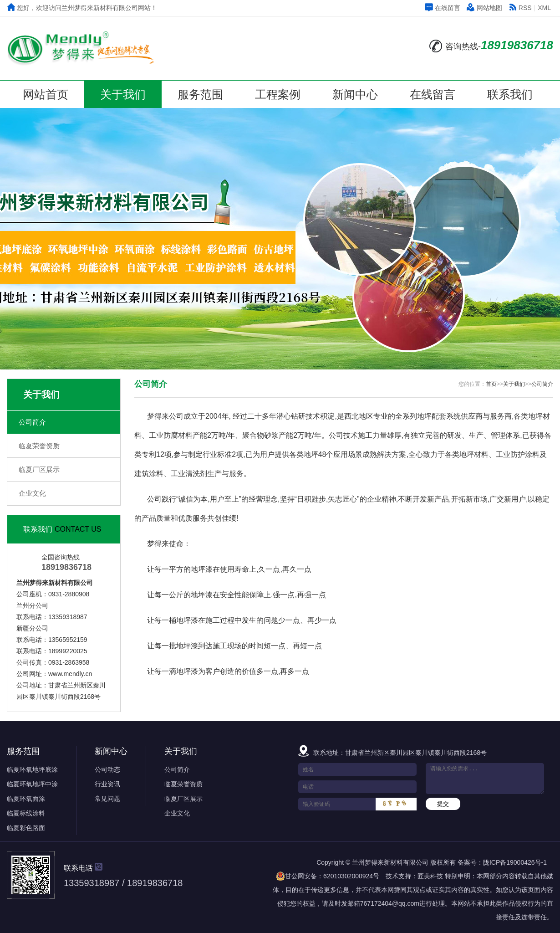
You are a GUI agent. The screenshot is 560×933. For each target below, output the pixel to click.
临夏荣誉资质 (39, 446)
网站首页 (46, 94)
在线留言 (443, 8)
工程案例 (278, 94)
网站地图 (484, 8)
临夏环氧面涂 (26, 799)
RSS (520, 8)
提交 (443, 804)
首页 (491, 384)
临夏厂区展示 (39, 469)
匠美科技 (430, 876)
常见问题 (107, 799)
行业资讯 (107, 784)
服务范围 (200, 94)
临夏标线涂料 (26, 813)
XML (544, 8)
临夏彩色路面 (26, 828)
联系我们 (510, 94)
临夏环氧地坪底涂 (32, 769)
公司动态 (107, 769)
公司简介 (32, 422)
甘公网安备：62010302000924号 (328, 876)
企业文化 (32, 493)
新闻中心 (355, 94)
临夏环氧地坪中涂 (32, 784)
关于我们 (123, 94)
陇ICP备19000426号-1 (515, 862)
